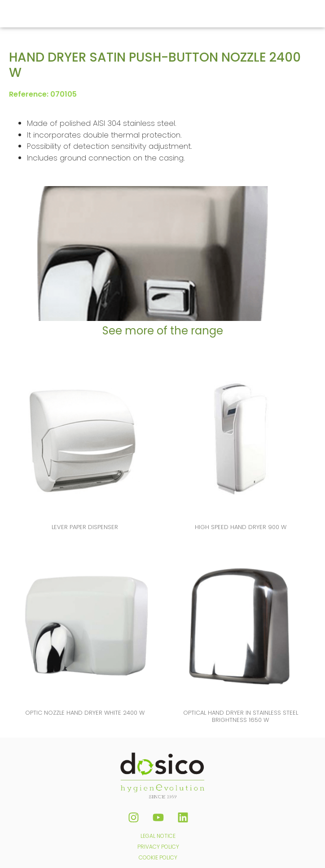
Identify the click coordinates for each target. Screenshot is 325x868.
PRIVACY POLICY (158, 847)
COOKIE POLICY (158, 857)
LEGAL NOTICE (158, 836)
